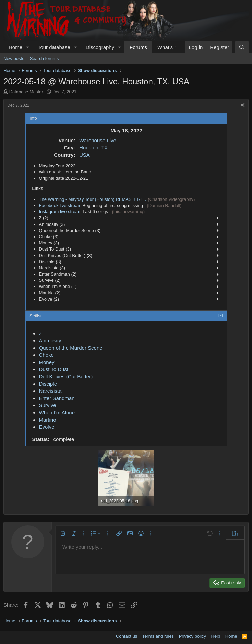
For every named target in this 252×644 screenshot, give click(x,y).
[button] (28, 47)
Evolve (46, 427)
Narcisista (50, 391)
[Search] (242, 47)
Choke (46, 355)
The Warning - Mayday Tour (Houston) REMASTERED (93, 199)
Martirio (47, 420)
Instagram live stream (60, 212)
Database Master (26, 92)
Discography (100, 47)
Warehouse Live (98, 140)
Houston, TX (93, 148)
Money (46, 362)
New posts (14, 58)
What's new (171, 47)
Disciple (48, 384)
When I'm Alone (57, 412)
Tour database (54, 47)
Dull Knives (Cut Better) (66, 376)
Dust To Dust (53, 369)
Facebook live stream (60, 205)
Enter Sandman (57, 398)
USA (85, 155)
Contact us (127, 636)
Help (216, 636)
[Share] (243, 105)
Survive (47, 405)
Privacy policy (193, 636)
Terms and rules (158, 636)
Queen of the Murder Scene (70, 348)
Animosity (50, 341)
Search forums (44, 58)
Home (15, 47)
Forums (138, 47)
